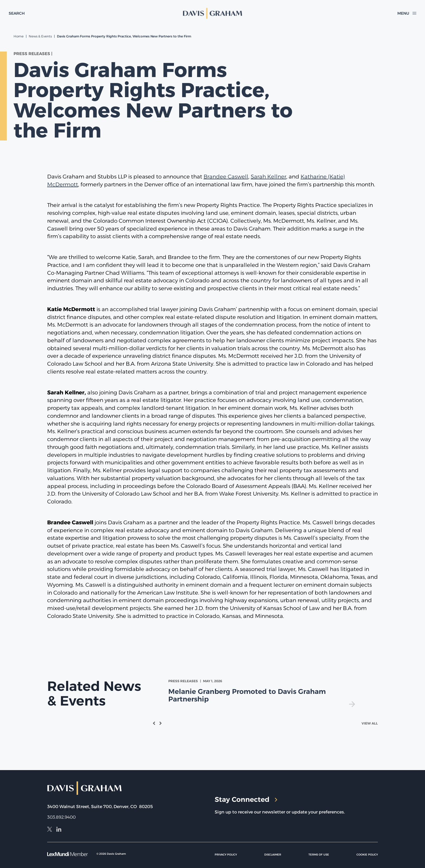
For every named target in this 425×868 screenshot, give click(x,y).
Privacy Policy (226, 855)
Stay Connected (246, 799)
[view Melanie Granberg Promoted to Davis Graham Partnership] (263, 693)
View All (370, 723)
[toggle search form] (17, 13)
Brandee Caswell (226, 177)
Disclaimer (273, 855)
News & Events (40, 36)
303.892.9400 (61, 817)
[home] (212, 13)
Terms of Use (319, 855)
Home (19, 36)
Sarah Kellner (268, 177)
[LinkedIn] (59, 830)
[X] (50, 830)
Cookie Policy (367, 855)
